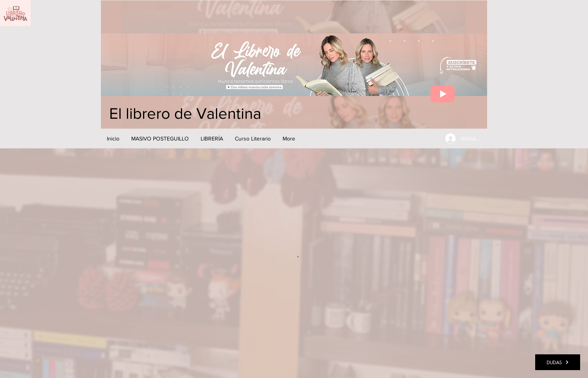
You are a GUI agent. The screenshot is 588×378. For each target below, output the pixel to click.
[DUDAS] (558, 362)
